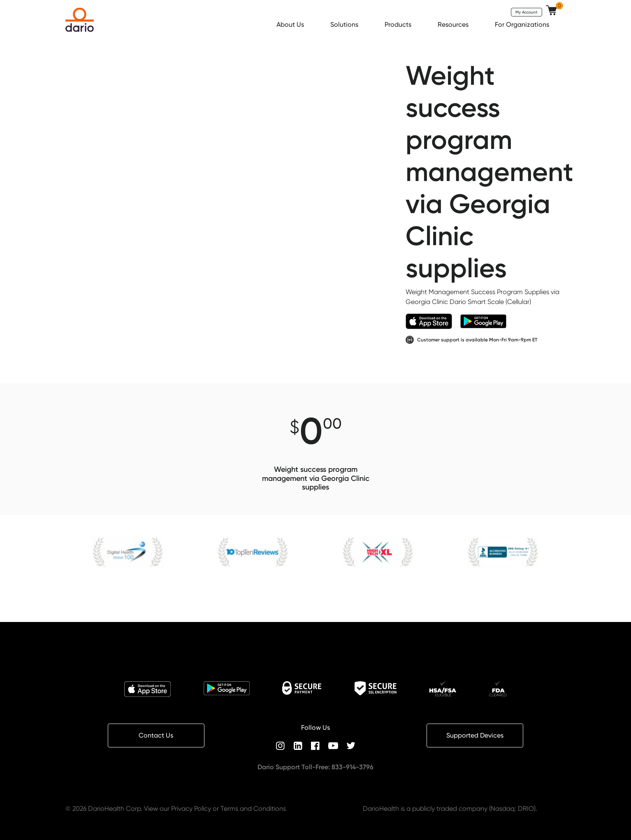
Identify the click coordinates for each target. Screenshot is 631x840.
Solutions (345, 24)
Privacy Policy (191, 809)
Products (399, 24)
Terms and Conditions (253, 809)
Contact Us (156, 735)
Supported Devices (475, 735)
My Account (527, 12)
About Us (291, 24)
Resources (454, 24)
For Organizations (523, 24)
